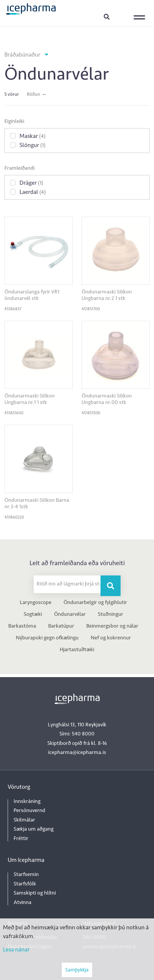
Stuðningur (111, 614)
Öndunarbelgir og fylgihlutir (95, 602)
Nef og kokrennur (111, 638)
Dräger (31, 183)
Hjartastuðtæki (77, 649)
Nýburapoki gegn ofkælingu (47, 638)
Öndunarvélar (70, 614)
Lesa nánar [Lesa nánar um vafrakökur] (16, 949)
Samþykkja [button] (77, 970)
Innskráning (121, 17)
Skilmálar (24, 820)
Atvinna (22, 902)
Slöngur (33, 145)
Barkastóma (22, 626)
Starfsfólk (25, 884)
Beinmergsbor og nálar (112, 626)
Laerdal (33, 192)
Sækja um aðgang (34, 829)
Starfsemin (26, 874)
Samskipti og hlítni (35, 893)
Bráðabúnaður (22, 55)
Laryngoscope (36, 602)
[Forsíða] (31, 9)
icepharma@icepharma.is (77, 752)
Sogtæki (33, 614)
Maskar (33, 136)
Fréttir (21, 838)
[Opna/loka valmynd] (141, 13)
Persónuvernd (29, 810)
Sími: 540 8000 (77, 734)
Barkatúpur (61, 626)
